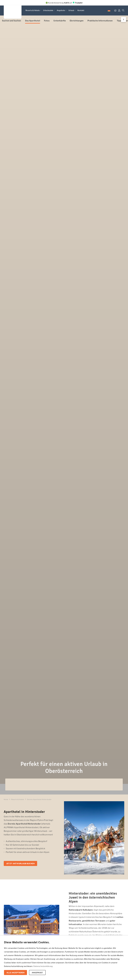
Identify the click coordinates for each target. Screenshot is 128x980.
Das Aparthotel (33, 21)
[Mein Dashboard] (119, 10)
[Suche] (123, 10)
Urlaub (72, 10)
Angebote (62, 10)
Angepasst (37, 973)
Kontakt (81, 10)
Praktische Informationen (100, 21)
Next (123, 19)
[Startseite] (115, 10)
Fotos (47, 21)
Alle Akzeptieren (15, 973)
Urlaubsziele (49, 10)
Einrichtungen (77, 21)
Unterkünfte (60, 21)
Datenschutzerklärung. (43, 966)
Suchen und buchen (12, 21)
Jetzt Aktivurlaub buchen (20, 864)
